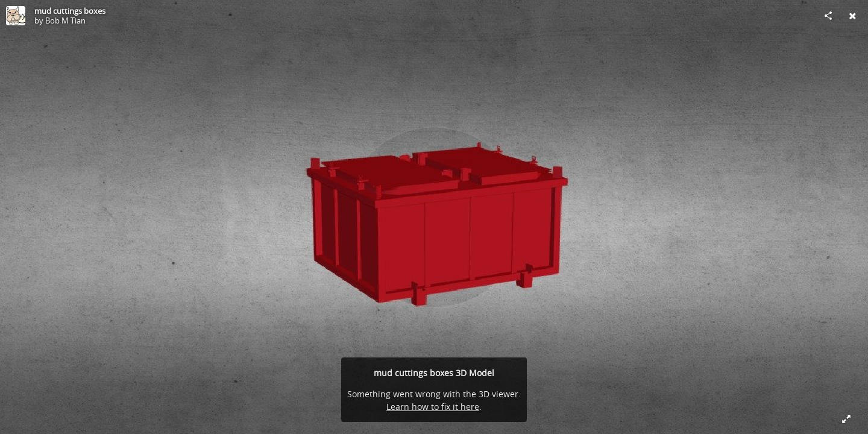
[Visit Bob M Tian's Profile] (16, 16)
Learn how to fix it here (433, 407)
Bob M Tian (65, 20)
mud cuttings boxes (70, 11)
